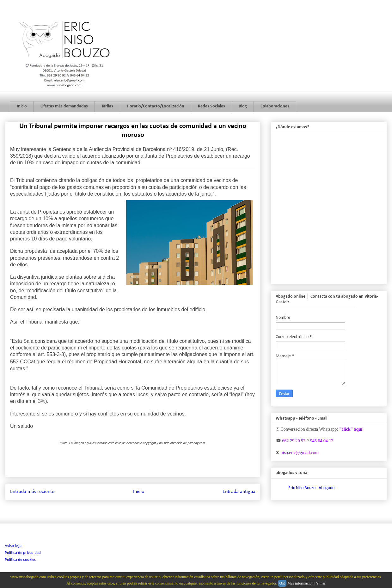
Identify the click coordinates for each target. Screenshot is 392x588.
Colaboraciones (275, 106)
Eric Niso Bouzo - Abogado (311, 488)
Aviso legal (14, 546)
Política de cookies (20, 560)
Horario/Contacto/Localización (156, 106)
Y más (321, 583)
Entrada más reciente (32, 492)
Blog (243, 106)
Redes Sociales (211, 106)
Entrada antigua (239, 492)
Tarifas (107, 106)
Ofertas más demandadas (64, 106)
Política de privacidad (23, 553)
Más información (300, 583)
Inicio (22, 106)
